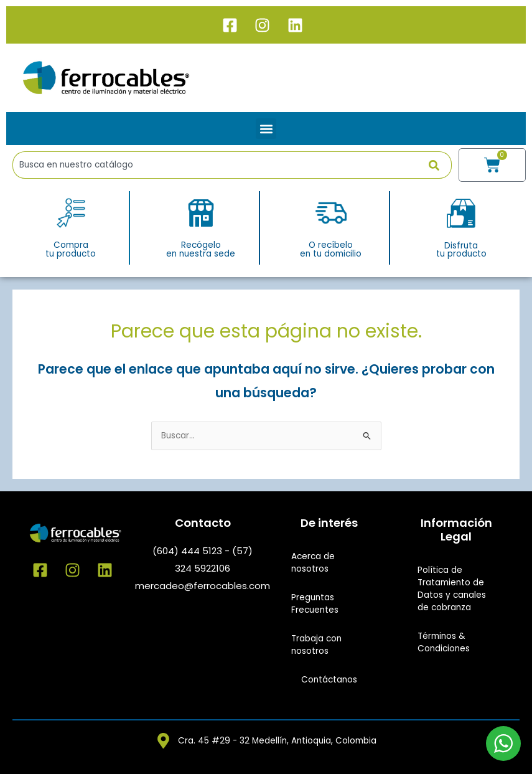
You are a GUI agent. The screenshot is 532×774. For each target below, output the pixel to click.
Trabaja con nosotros (316, 645)
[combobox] (221, 165)
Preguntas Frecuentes (315, 604)
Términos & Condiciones (444, 642)
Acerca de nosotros (313, 563)
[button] (266, 129)
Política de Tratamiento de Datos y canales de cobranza (452, 589)
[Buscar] (440, 165)
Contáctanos (329, 680)
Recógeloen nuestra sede (201, 249)
